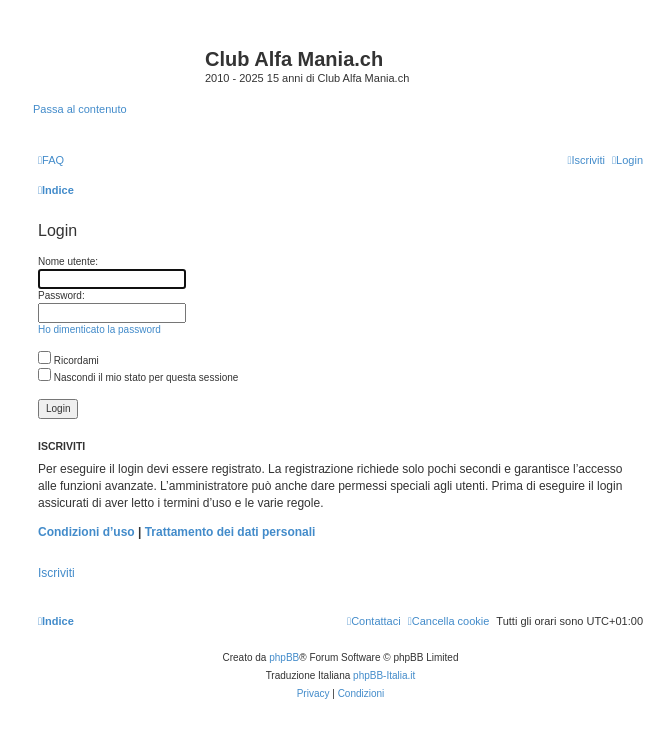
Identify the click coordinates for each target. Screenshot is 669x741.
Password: (61, 295)
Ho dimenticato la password (99, 329)
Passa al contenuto (80, 109)
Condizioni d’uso (86, 532)
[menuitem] (51, 160)
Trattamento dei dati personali (230, 532)
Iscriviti (56, 573)
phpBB (284, 657)
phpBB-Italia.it (384, 675)
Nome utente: (68, 261)
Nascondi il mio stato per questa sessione (138, 377)
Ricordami (68, 360)
